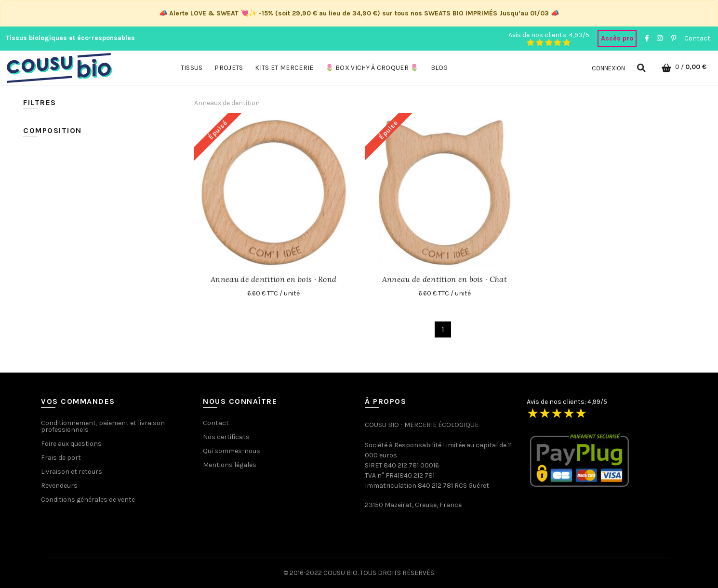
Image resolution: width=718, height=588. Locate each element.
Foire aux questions (71, 444)
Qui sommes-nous (232, 451)
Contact (697, 38)
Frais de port (61, 458)
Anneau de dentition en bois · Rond (273, 279)
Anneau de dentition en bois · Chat (445, 279)
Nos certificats (226, 437)
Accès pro (617, 38)
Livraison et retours (72, 472)
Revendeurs (59, 486)
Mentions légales (230, 465)
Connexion (608, 68)
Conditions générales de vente (88, 500)
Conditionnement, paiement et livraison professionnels (103, 426)
